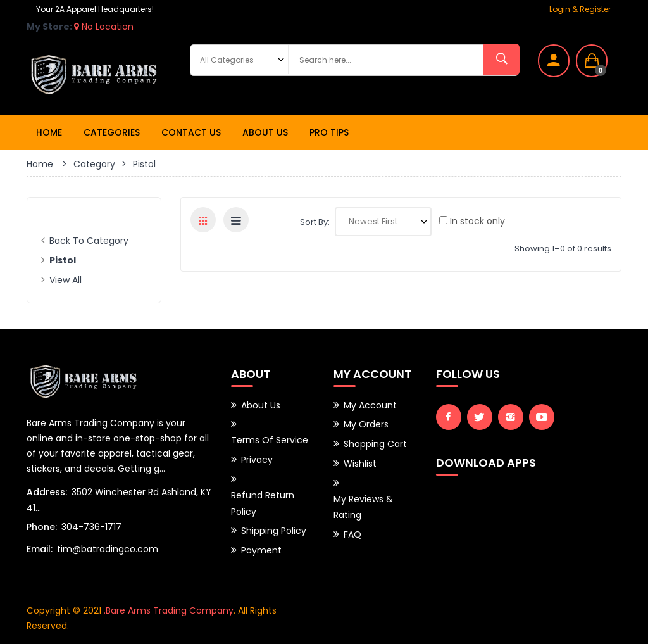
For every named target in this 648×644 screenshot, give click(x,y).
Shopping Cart (375, 443)
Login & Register (580, 9)
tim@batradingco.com (108, 549)
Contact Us (191, 132)
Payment (261, 547)
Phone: (42, 527)
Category (94, 164)
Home (49, 132)
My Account (370, 405)
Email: (40, 549)
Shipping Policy (274, 528)
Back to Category (89, 241)
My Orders (366, 424)
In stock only (472, 221)
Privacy (257, 459)
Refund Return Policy (263, 502)
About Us (265, 132)
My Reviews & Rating (363, 505)
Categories (112, 132)
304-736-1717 (91, 527)
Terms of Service (270, 440)
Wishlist (360, 462)
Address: (47, 492)
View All (65, 280)
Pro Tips (329, 132)
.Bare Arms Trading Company (169, 610)
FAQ (352, 531)
